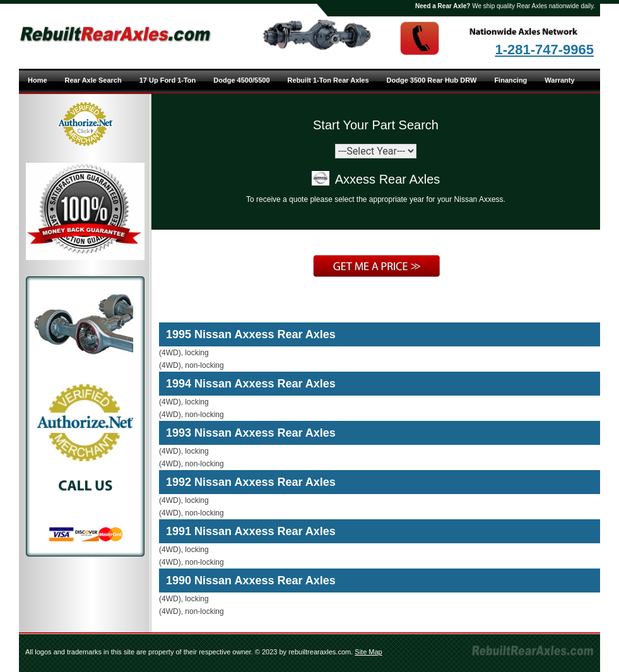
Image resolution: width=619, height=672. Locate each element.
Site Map (368, 652)
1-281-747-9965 (544, 50)
